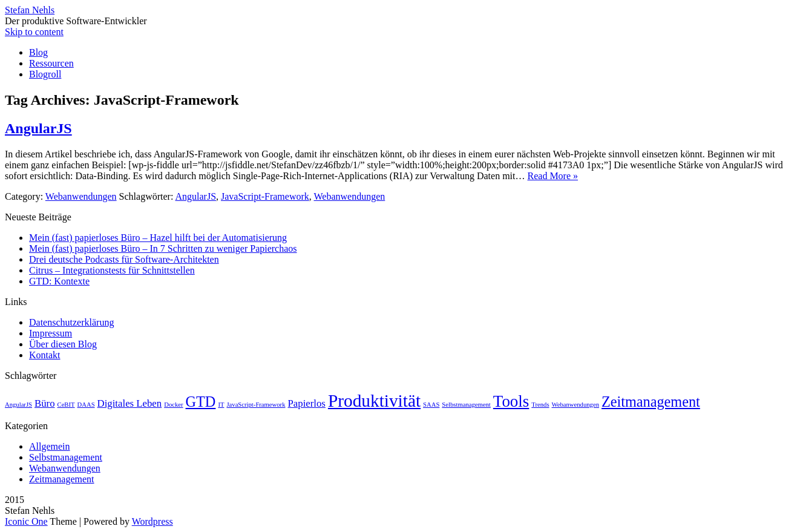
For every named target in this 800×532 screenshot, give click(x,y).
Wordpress (152, 521)
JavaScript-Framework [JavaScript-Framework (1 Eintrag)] (256, 405)
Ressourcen (51, 63)
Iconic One (26, 521)
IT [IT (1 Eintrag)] (221, 405)
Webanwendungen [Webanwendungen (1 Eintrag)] (575, 405)
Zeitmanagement (62, 479)
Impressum (51, 333)
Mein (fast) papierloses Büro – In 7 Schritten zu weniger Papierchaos (163, 248)
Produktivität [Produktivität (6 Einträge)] (374, 401)
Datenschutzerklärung (71, 322)
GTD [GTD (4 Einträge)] (201, 402)
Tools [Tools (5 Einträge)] (511, 401)
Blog (38, 52)
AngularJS (38, 128)
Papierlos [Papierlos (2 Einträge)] (307, 403)
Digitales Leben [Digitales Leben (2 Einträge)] (130, 403)
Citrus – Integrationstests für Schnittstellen (112, 270)
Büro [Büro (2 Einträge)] (45, 403)
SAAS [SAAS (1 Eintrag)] (431, 405)
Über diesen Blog (63, 344)
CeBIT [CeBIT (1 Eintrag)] (66, 405)
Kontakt (45, 355)
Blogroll (45, 74)
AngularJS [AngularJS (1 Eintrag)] (18, 405)
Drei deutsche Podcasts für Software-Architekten (124, 259)
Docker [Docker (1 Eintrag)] (173, 405)
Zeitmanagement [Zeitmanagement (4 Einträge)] (651, 402)
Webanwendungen (81, 196)
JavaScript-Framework (265, 196)
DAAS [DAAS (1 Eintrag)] (86, 405)
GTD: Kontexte (59, 281)
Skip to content (34, 32)
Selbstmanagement (66, 457)
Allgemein (50, 446)
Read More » (553, 176)
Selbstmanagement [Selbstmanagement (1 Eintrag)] (466, 405)
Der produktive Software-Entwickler (76, 21)
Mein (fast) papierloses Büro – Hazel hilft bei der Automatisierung (158, 238)
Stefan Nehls (30, 10)
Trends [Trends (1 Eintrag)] (540, 405)
